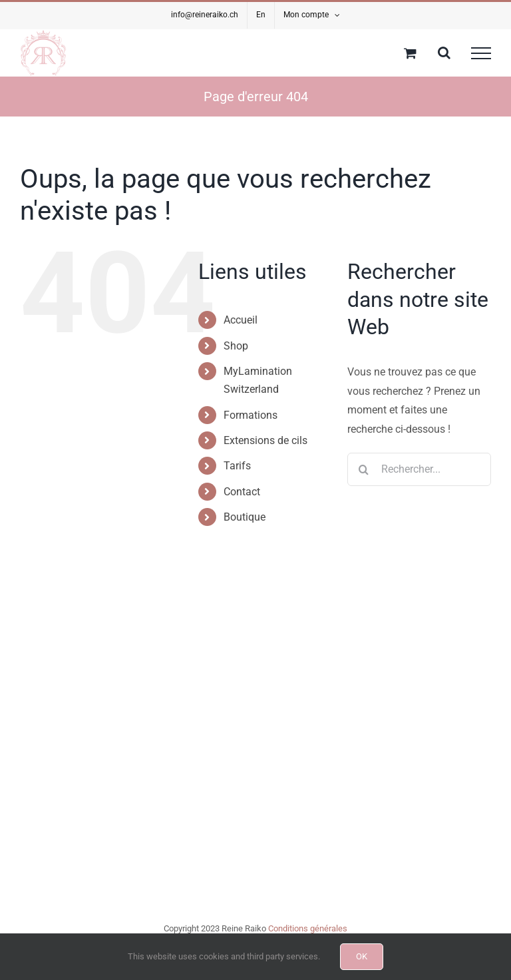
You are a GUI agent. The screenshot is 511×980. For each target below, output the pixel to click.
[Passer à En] (261, 15)
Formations (251, 415)
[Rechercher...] (419, 469)
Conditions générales (308, 928)
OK (362, 956)
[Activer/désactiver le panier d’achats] (410, 53)
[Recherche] (364, 469)
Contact (242, 492)
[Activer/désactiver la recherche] (444, 53)
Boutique (245, 517)
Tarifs (237, 466)
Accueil (241, 320)
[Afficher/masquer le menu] (481, 53)
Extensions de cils (265, 440)
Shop (236, 346)
